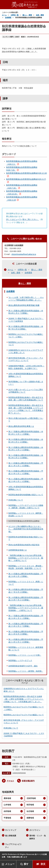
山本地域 (7, 805)
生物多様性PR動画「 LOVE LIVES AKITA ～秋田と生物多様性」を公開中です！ (26, 367)
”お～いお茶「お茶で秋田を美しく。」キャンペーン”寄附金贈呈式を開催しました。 (26, 299)
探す (26, 864)
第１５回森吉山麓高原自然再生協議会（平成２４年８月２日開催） (26, 633)
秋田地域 (30, 805)
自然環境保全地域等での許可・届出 (23, 666)
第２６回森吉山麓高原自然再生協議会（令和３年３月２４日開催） (26, 441)
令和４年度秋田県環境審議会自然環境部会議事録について (26, 375)
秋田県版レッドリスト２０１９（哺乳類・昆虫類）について (26, 514)
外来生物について (16, 500)
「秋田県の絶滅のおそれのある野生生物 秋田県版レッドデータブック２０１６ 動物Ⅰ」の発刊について (26, 558)
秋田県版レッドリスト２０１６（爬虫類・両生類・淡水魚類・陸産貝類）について (26, 567)
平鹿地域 (7, 818)
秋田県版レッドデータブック (20, 661)
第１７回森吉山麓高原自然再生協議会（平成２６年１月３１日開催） (26, 617)
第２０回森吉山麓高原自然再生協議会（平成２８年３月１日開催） (26, 575)
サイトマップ (11, 830)
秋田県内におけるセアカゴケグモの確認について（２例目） (26, 336)
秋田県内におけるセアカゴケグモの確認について (26, 344)
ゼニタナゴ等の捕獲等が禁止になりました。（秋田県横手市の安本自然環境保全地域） (26, 529)
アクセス (10, 781)
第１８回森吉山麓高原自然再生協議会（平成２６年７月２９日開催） (26, 599)
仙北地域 (30, 811)
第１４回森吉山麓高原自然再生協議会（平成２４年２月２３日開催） (26, 641)
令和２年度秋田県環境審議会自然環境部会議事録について (26, 488)
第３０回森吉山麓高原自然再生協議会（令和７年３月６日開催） (26, 328)
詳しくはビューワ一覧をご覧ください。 (23, 219)
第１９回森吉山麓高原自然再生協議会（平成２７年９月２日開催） (26, 591)
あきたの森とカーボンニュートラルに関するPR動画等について (26, 391)
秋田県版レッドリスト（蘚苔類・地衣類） (26, 671)
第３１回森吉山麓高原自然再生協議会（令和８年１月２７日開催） (26, 312)
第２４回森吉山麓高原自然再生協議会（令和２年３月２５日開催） (26, 457)
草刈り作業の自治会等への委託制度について (26, 420)
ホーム (4, 15)
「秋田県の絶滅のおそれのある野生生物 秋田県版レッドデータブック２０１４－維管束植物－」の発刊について (26, 608)
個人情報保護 (11, 836)
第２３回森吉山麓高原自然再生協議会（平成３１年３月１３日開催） (26, 464)
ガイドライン (35, 830)
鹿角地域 (7, 798)
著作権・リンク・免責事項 (38, 837)
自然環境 (8, 18)
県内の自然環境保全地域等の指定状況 (24, 545)
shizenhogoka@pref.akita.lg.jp (24, 254)
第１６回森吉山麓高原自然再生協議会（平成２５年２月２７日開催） (26, 625)
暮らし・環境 (27, 15)
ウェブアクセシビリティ (13, 846)
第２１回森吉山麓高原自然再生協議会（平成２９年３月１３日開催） (26, 480)
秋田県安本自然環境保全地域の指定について (26, 538)
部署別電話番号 (28, 781)
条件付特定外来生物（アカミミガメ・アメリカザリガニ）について (26, 359)
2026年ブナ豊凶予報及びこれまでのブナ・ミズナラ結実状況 (26, 320)
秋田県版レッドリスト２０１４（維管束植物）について (26, 649)
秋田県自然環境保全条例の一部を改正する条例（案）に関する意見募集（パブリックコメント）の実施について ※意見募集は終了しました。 (26, 409)
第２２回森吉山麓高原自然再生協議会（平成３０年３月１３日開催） (26, 472)
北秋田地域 (31, 798)
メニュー (10, 864)
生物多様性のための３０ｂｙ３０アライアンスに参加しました (26, 351)
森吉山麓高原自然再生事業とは (21, 426)
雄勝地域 (30, 818)
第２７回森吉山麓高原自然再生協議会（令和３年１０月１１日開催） (26, 433)
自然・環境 (40, 15)
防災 (43, 864)
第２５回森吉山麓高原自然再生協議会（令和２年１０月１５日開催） (26, 449)
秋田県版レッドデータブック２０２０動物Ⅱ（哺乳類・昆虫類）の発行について (26, 507)
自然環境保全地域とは (18, 550)
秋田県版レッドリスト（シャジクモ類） (25, 655)
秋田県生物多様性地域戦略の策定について (26, 495)
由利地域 (7, 811)
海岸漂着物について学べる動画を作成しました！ (26, 383)
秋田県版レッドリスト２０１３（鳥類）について (26, 583)
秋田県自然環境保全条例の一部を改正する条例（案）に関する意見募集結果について (26, 399)
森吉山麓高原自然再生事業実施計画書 (24, 305)
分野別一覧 (15, 15)
